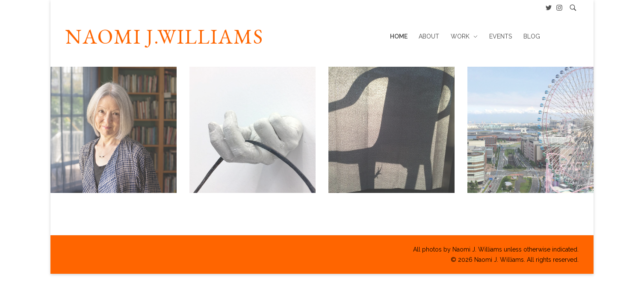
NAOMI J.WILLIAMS (164, 36)
